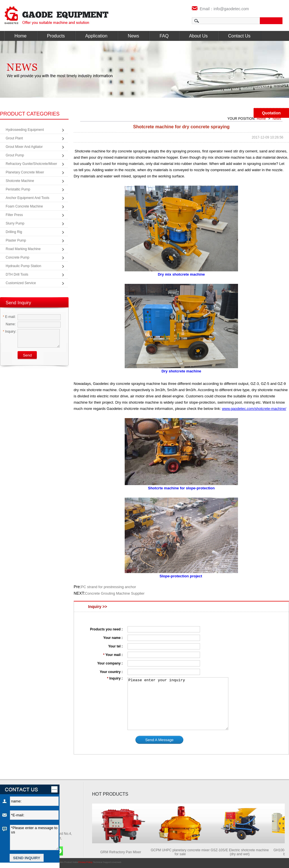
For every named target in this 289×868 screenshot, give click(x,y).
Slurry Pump (15, 223)
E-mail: (9, 317)
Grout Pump (15, 155)
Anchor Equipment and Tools (27, 198)
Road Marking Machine (23, 249)
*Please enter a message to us (34, 837)
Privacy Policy (85, 862)
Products (56, 36)
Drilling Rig (14, 232)
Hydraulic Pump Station (23, 266)
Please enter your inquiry (178, 704)
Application (96, 36)
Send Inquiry (18, 303)
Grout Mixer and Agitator (24, 147)
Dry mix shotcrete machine (181, 274)
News (133, 36)
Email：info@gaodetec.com (220, 9)
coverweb (116, 862)
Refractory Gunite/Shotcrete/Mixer (31, 164)
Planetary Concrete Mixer (25, 172)
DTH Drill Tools (17, 274)
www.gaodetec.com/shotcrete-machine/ (254, 409)
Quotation (271, 113)
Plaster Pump (16, 240)
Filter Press (14, 215)
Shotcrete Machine (20, 181)
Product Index (71, 862)
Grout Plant (14, 138)
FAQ (164, 36)
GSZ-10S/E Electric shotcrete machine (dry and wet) (241, 852)
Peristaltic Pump (18, 189)
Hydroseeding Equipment (25, 130)
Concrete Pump (17, 257)
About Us (198, 36)
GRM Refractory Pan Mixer (122, 852)
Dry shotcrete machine (181, 371)
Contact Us (239, 36)
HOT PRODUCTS (110, 794)
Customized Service (21, 283)
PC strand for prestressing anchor (109, 587)
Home (21, 36)
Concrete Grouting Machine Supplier (115, 593)
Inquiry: (9, 332)
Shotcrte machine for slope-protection (181, 488)
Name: (9, 324)
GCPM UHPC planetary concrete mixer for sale (182, 852)
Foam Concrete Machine (24, 206)
